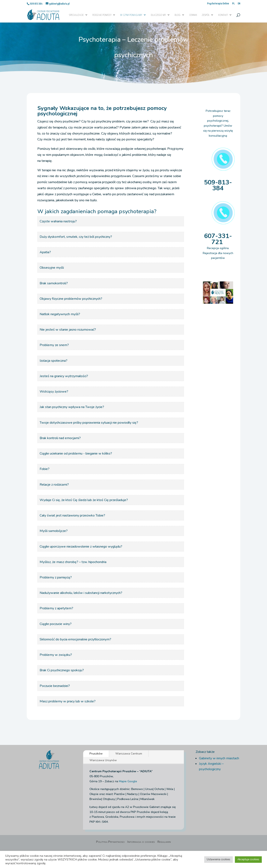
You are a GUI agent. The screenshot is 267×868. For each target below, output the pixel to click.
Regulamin (164, 842)
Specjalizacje (76, 15)
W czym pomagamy (131, 15)
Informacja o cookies (141, 842)
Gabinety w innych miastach (219, 758)
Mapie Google (128, 781)
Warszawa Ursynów (103, 760)
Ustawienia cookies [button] (219, 859)
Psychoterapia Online (218, 4)
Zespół (206, 15)
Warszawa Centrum (129, 754)
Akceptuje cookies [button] (248, 859)
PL (233, 4)
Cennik (193, 15)
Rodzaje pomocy (102, 15)
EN (239, 4)
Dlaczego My (158, 15)
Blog (178, 15)
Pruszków (96, 754)
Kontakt (223, 15)
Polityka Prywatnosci (110, 842)
